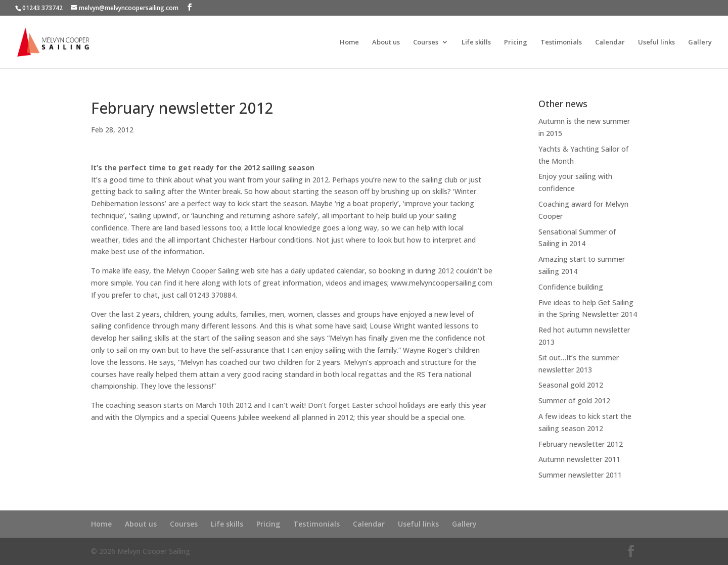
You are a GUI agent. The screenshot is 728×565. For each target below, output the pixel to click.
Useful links (656, 42)
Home (349, 42)
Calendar (610, 42)
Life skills (476, 42)
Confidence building (571, 287)
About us (386, 42)
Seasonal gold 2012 (571, 385)
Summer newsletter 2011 (580, 475)
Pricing (516, 42)
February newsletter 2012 (581, 444)
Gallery (700, 42)
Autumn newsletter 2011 (579, 459)
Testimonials (561, 42)
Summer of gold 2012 (574, 401)
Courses (426, 42)
